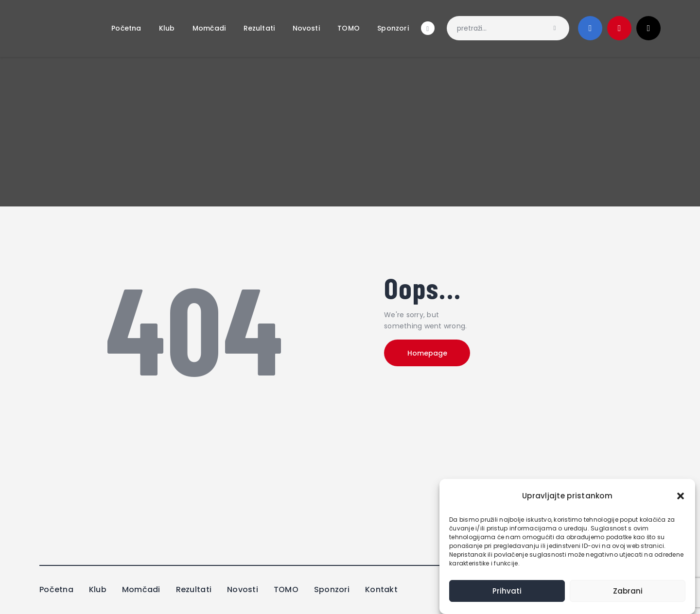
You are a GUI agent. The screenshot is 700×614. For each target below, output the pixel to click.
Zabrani (628, 591)
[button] (681, 496)
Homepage (428, 353)
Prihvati (507, 591)
